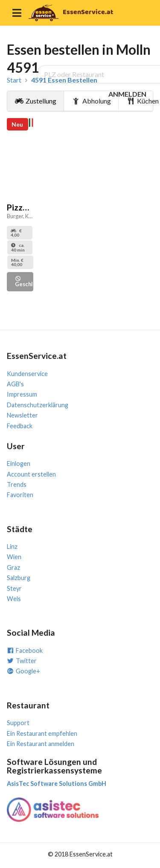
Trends (17, 484)
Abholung (91, 101)
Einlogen (19, 464)
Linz (12, 547)
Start (14, 80)
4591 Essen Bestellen (64, 80)
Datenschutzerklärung (38, 405)
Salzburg (19, 578)
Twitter (22, 661)
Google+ (23, 671)
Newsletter (22, 415)
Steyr (14, 588)
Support (18, 723)
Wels (14, 599)
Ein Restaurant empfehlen (42, 733)
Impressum (22, 394)
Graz (13, 567)
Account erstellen (31, 474)
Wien (14, 557)
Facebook (25, 650)
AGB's (15, 384)
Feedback (20, 426)
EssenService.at (88, 12)
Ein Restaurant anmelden (41, 744)
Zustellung (36, 101)
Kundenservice (27, 374)
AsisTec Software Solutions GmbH (57, 784)
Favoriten (20, 495)
